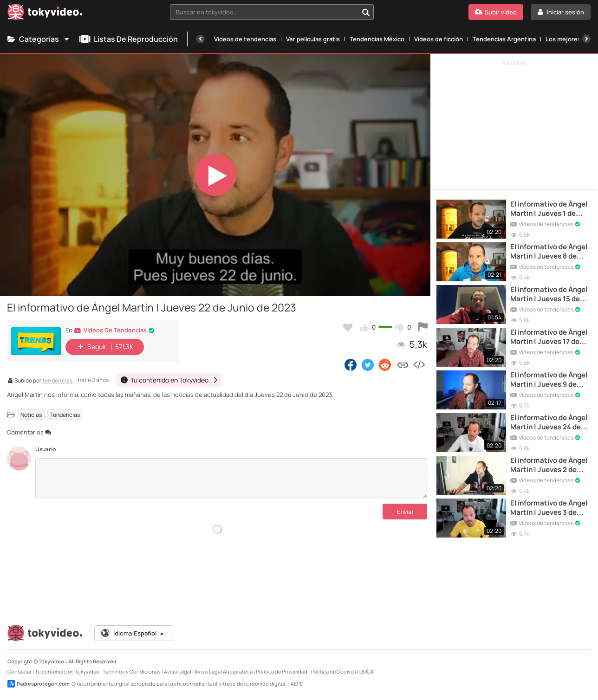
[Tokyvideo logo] (45, 14)
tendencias (58, 381)
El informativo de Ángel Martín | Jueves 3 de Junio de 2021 (549, 508)
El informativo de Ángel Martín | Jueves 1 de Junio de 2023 (549, 209)
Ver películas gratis (313, 39)
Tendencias (65, 414)
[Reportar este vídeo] (423, 327)
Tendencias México (377, 39)
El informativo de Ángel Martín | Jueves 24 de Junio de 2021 (549, 423)
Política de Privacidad (282, 671)
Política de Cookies (333, 671)
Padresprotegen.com (39, 684)
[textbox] (264, 12)
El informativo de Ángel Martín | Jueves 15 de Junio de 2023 (549, 295)
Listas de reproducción (129, 39)
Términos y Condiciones (132, 671)
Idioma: (133, 633)
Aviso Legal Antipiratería (224, 671)
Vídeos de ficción (439, 39)
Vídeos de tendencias (245, 39)
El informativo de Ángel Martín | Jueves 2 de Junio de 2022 (549, 465)
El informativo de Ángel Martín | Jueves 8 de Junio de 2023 (549, 252)
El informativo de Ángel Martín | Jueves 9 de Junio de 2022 (549, 380)
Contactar (19, 671)
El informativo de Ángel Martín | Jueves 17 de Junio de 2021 (549, 337)
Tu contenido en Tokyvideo (67, 671)
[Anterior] (201, 39)
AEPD (297, 684)
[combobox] (272, 12)
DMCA (367, 671)
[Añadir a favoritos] (348, 327)
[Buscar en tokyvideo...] (366, 12)
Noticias (31, 414)
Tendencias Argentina (504, 39)
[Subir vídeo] (496, 12)
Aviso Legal (178, 671)
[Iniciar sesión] (561, 12)
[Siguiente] (586, 39)
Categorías (39, 39)
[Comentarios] (231, 478)
